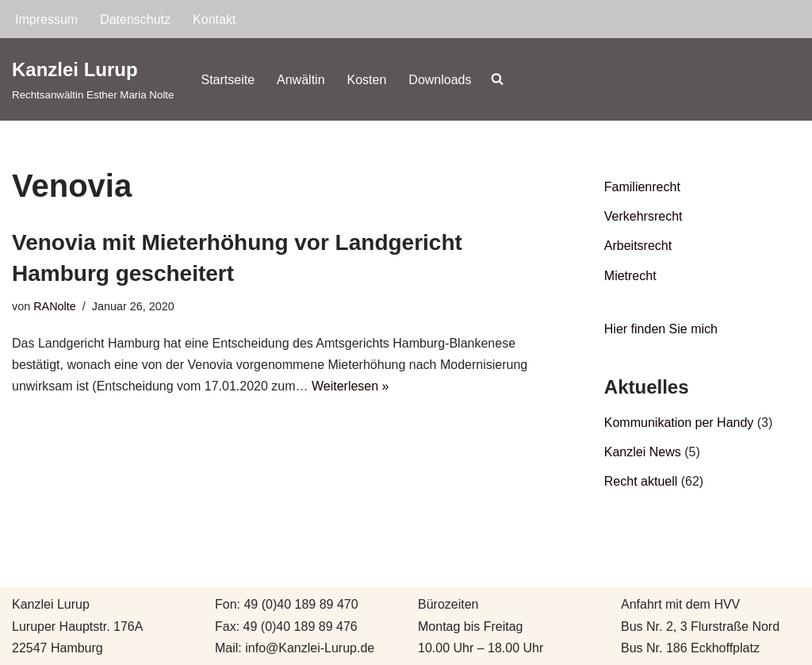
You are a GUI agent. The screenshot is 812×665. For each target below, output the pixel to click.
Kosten (367, 80)
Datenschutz (135, 19)
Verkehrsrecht (643, 216)
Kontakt (214, 19)
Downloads (440, 80)
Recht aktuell (641, 481)
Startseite (228, 80)
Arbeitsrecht (638, 246)
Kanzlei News (643, 452)
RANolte (55, 306)
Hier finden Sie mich (661, 329)
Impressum (46, 19)
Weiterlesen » (350, 386)
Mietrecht (630, 276)
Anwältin (301, 80)
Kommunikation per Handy (679, 423)
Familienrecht (642, 187)
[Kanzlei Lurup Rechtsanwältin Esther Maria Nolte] (93, 79)
